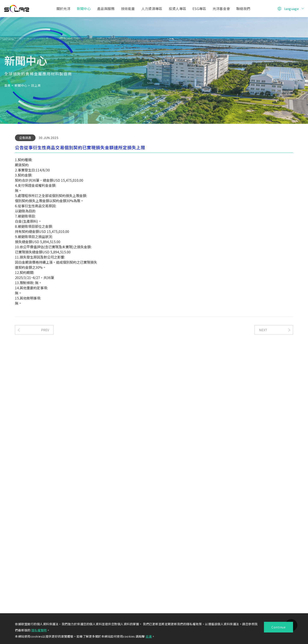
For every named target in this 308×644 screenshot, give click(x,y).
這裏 (149, 636)
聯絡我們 (243, 9)
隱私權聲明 (39, 630)
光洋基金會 (221, 9)
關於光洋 (63, 9)
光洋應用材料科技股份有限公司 (17, 9)
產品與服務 (106, 9)
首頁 (7, 85)
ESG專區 (199, 9)
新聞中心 (84, 9)
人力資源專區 (152, 9)
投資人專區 (178, 9)
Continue (278, 627)
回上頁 (36, 85)
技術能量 (128, 9)
